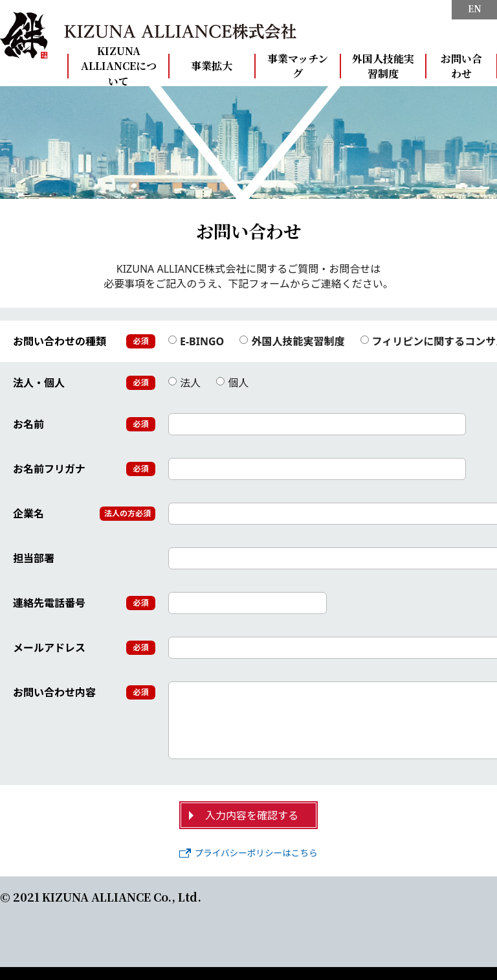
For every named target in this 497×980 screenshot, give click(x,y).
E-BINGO (196, 342)
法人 (184, 383)
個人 (232, 383)
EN (475, 9)
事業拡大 (212, 66)
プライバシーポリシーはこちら (248, 853)
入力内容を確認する (252, 815)
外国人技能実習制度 (383, 66)
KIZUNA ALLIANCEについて (119, 66)
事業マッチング (298, 66)
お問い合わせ (461, 66)
